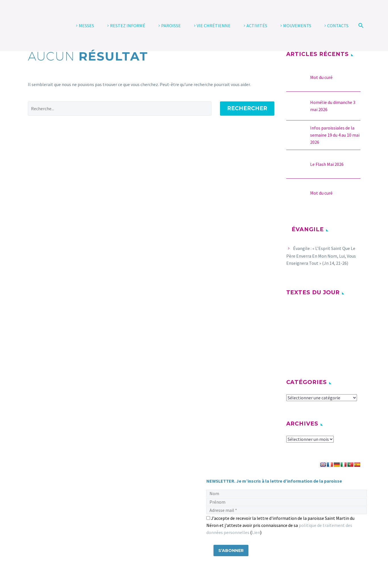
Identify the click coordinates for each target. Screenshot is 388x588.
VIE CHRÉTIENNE (214, 26)
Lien (256, 532)
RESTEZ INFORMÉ (128, 26)
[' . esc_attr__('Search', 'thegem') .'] (120, 109)
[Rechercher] (360, 26)
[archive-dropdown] (310, 439)
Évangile (308, 229)
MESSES (86, 26)
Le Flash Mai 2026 (327, 164)
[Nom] (287, 494)
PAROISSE (171, 26)
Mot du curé (321, 77)
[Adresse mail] (287, 510)
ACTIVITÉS (257, 26)
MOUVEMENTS (297, 26)
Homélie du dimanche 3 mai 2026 (333, 106)
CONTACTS (338, 26)
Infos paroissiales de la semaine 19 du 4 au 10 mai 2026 (335, 135)
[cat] (322, 398)
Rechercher (247, 108)
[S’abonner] (231, 551)
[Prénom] (287, 502)
